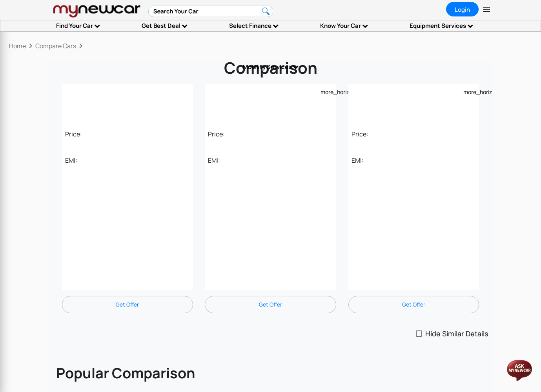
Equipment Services (441, 26)
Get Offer (127, 304)
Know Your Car (344, 26)
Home (17, 46)
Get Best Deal (165, 26)
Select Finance (254, 26)
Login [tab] (462, 10)
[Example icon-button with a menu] (325, 92)
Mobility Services (271, 67)
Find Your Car (78, 26)
